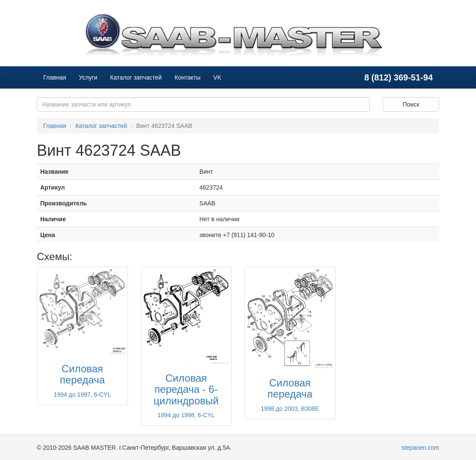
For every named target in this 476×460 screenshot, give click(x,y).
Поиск (411, 104)
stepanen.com (420, 448)
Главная (55, 77)
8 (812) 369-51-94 (399, 77)
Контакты (187, 77)
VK (217, 77)
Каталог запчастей (136, 77)
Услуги (88, 77)
